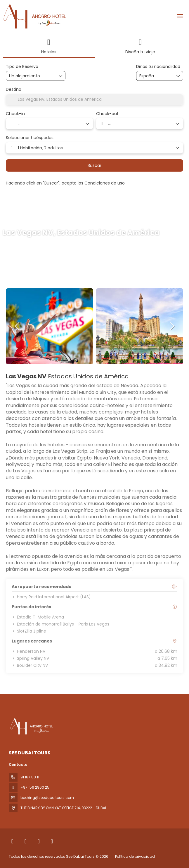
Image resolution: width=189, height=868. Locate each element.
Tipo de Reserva (22, 67)
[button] (18, 326)
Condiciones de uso (105, 183)
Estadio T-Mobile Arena (38, 617)
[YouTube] (52, 841)
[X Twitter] (26, 841)
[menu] (180, 16)
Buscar (95, 165)
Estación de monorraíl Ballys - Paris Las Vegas (60, 624)
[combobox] (154, 76)
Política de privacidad (135, 856)
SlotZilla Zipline (29, 631)
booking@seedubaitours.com (47, 798)
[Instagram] (39, 841)
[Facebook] (12, 841)
